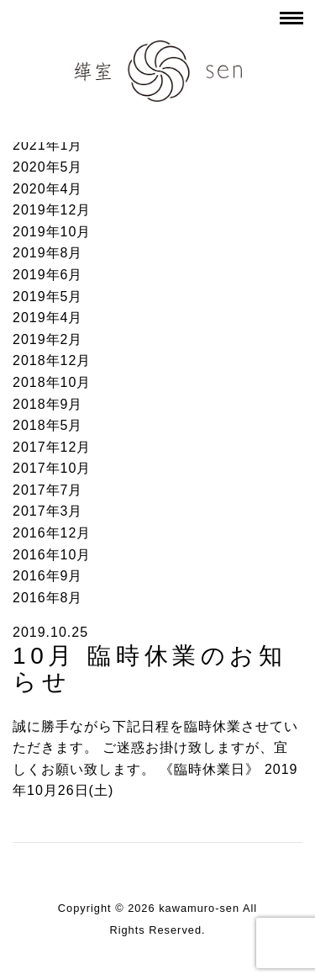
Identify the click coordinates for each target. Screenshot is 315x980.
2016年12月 (52, 533)
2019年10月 (52, 232)
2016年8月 (48, 598)
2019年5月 (48, 297)
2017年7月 (48, 490)
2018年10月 (52, 382)
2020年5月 (48, 167)
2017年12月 (52, 447)
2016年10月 (52, 555)
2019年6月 (48, 275)
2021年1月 (48, 145)
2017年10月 (52, 468)
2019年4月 (48, 318)
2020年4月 (48, 189)
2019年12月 (52, 210)
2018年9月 (48, 404)
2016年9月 (48, 576)
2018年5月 (48, 425)
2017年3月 (48, 511)
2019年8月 (48, 253)
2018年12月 (52, 360)
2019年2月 (48, 339)
